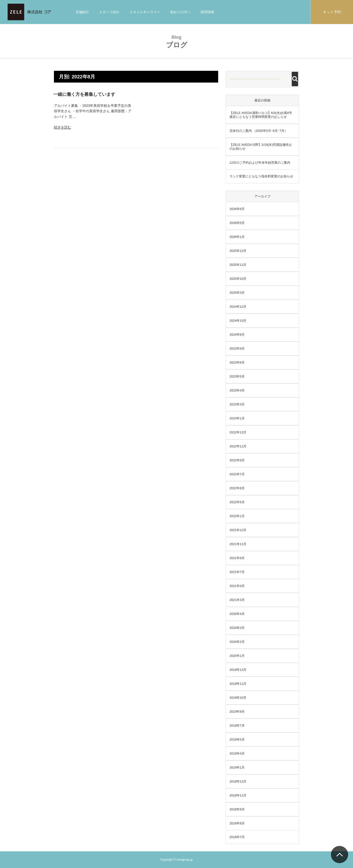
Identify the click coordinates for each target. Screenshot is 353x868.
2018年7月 (237, 837)
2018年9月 (237, 809)
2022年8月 (237, 460)
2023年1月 (237, 418)
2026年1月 (237, 237)
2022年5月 (237, 502)
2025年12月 (238, 251)
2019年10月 (238, 698)
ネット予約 (332, 12)
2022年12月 (238, 432)
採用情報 (207, 12)
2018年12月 (238, 781)
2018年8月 (237, 823)
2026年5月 (237, 223)
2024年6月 (237, 335)
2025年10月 (238, 279)
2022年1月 (237, 516)
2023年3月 (237, 404)
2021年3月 (237, 600)
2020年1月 (237, 656)
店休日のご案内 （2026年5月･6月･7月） (258, 131)
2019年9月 (237, 712)
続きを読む (63, 127)
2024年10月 (238, 321)
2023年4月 (237, 390)
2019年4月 (237, 753)
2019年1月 (237, 767)
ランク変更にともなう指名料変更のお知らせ (261, 176)
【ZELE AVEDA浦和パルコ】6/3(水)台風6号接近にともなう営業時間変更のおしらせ (261, 115)
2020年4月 (237, 614)
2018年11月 (238, 795)
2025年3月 (237, 293)
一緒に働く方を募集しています (84, 94)
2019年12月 (238, 670)
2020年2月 (237, 642)
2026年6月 (237, 209)
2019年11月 (238, 684)
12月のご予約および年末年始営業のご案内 (260, 163)
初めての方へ (180, 12)
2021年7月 (237, 572)
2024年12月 (238, 307)
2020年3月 (237, 628)
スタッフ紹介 (109, 12)
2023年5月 (237, 376)
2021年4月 (237, 586)
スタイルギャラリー (145, 12)
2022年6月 (237, 488)
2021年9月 (237, 558)
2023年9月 (237, 348)
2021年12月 (238, 530)
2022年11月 (238, 446)
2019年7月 (237, 726)
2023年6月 (237, 362)
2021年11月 (238, 544)
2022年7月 (237, 474)
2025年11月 (238, 265)
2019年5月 (237, 740)
